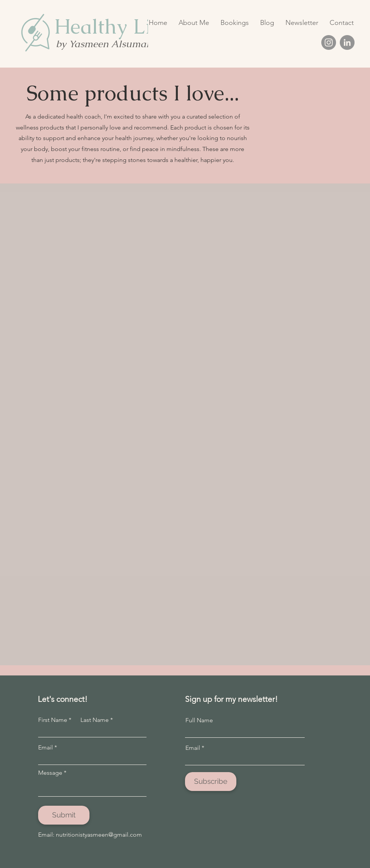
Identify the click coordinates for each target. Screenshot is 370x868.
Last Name (95, 720)
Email (45, 748)
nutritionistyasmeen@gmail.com (99, 835)
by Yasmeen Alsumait (104, 44)
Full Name (199, 720)
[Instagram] (329, 42)
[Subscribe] (211, 782)
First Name (53, 720)
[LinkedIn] (347, 42)
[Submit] (64, 815)
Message (50, 773)
